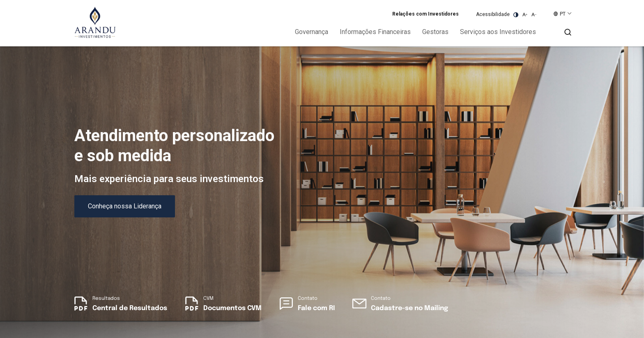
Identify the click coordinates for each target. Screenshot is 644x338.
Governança (312, 32)
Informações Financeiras (375, 32)
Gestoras (435, 32)
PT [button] (563, 14)
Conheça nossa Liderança (125, 206)
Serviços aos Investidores (498, 32)
